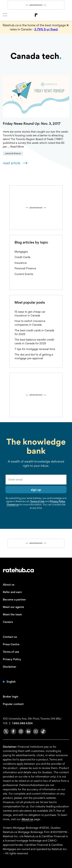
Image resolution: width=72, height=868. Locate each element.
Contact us (13, 504)
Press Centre (11, 644)
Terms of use (11, 652)
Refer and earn (12, 592)
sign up (36, 490)
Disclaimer (10, 667)
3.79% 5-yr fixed (46, 29)
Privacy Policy (58, 501)
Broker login (11, 697)
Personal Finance (13, 153)
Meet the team (12, 614)
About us (9, 585)
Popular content (13, 704)
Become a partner (14, 599)
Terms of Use (37, 501)
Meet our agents (13, 607)
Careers (8, 622)
